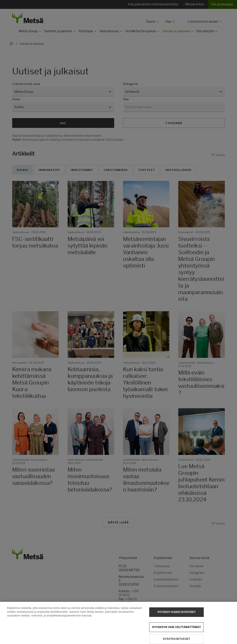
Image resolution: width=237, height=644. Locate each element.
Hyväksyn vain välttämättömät (177, 631)
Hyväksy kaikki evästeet (176, 616)
